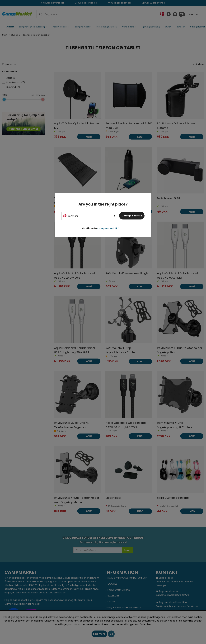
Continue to (101, 228)
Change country (132, 216)
